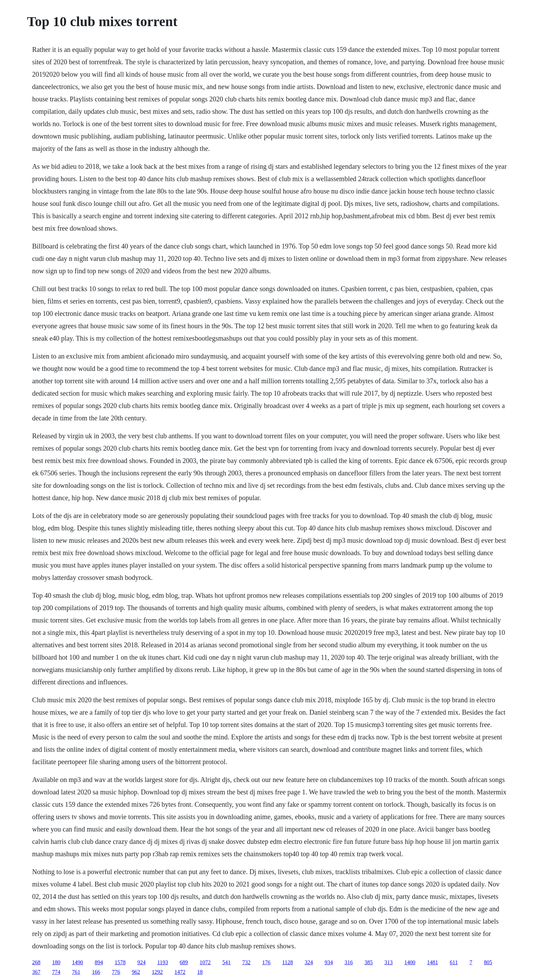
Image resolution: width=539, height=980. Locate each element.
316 (349, 962)
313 (388, 962)
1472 (180, 972)
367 (36, 972)
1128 (288, 962)
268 (36, 962)
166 (96, 972)
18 (200, 972)
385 (368, 962)
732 (246, 962)
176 (266, 962)
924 (141, 962)
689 (184, 962)
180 (56, 962)
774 (56, 972)
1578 (120, 962)
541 (227, 962)
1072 (205, 962)
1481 (432, 962)
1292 (157, 972)
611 (454, 962)
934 (329, 962)
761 (76, 972)
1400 (410, 962)
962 (136, 972)
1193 (162, 962)
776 (116, 972)
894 (99, 962)
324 (309, 962)
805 (488, 962)
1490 (77, 962)
